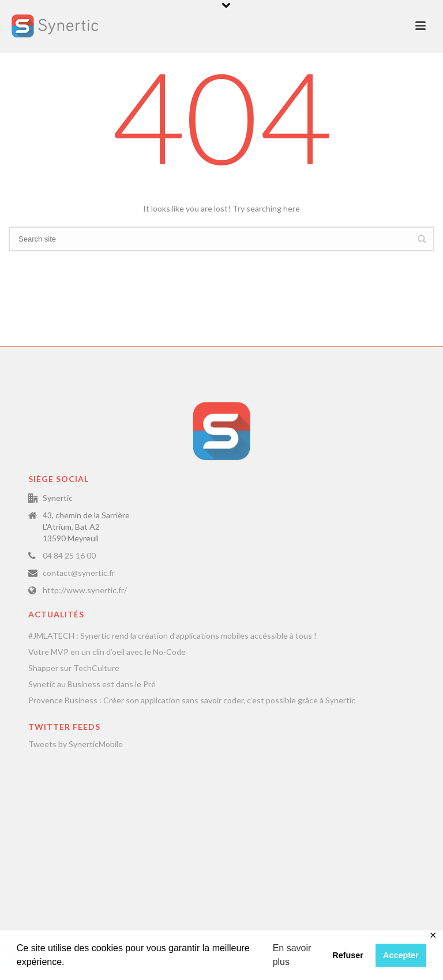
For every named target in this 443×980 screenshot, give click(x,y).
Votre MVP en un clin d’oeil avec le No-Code (107, 652)
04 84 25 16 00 (69, 555)
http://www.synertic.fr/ (85, 590)
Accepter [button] (401, 955)
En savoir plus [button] (292, 955)
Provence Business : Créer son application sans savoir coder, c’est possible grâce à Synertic (192, 700)
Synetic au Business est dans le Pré (92, 684)
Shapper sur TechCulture (74, 668)
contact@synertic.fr (79, 573)
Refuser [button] (348, 955)
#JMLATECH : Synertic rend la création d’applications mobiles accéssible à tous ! (172, 636)
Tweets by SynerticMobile (76, 744)
